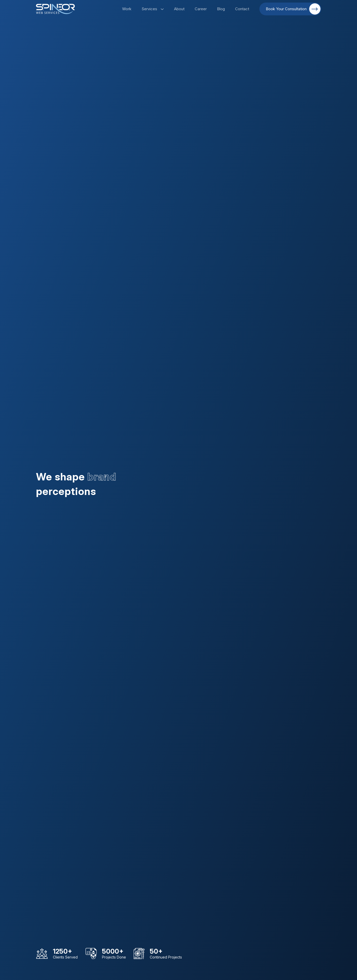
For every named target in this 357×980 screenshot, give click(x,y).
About (179, 9)
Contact (242, 9)
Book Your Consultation (293, 9)
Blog (221, 9)
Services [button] (153, 9)
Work (127, 9)
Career (201, 9)
